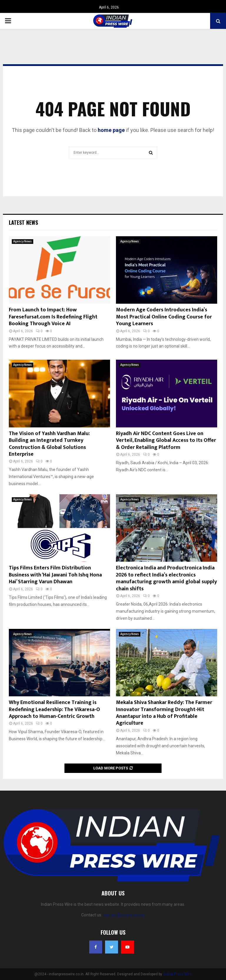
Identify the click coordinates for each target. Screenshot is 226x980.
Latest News (23, 222)
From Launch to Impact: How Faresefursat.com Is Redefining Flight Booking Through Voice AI (53, 317)
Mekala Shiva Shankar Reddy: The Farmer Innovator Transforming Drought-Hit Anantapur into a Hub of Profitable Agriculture (164, 713)
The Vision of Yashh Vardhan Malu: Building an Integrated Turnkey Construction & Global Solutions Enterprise (49, 444)
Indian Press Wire (177, 974)
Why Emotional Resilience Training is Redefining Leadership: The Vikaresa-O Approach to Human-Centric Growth (54, 709)
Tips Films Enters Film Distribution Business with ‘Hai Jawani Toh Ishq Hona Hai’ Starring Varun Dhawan (55, 575)
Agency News (23, 241)
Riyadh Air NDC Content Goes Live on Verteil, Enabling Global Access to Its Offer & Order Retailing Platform (166, 441)
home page (111, 130)
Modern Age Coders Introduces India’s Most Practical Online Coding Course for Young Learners (164, 317)
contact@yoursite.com (124, 915)
